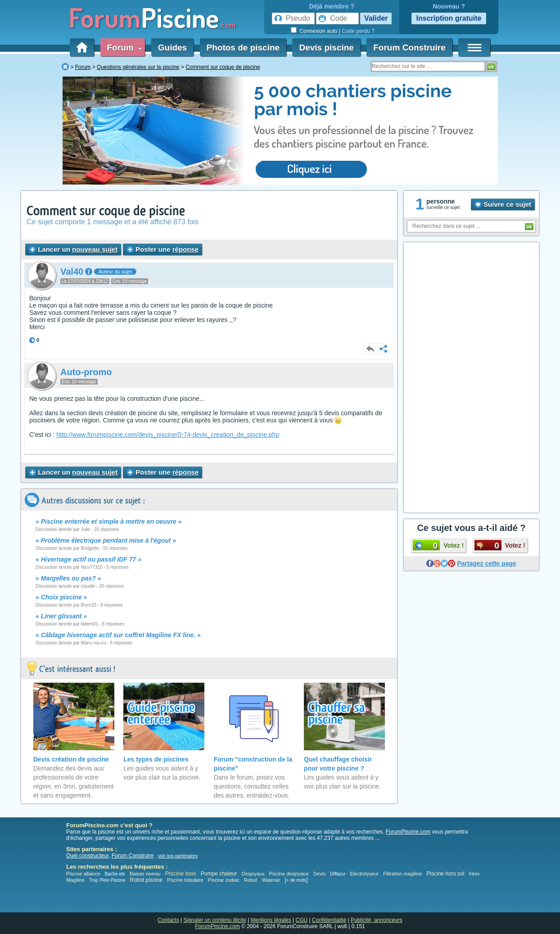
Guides (172, 48)
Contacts (168, 920)
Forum (123, 48)
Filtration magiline (402, 874)
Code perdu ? (358, 31)
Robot (251, 880)
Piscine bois (180, 873)
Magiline (75, 880)
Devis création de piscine (71, 759)
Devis (320, 874)
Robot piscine (146, 880)
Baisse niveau (145, 874)
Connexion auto (318, 31)
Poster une (163, 249)
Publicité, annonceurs (377, 920)
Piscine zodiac (224, 880)
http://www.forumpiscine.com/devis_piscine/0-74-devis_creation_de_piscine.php (168, 435)
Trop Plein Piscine (107, 880)
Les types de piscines (156, 759)
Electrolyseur (365, 874)
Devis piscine (326, 48)
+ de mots (296, 880)
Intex (474, 874)
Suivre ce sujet (503, 204)
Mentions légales (271, 920)
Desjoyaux (254, 874)
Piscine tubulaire (185, 880)
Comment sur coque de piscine (106, 211)
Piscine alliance (83, 874)
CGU (302, 920)
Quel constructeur (87, 856)
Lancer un (73, 249)
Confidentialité (329, 920)
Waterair (271, 880)
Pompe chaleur (220, 874)
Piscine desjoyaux (289, 874)
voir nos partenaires (178, 856)
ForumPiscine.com (408, 832)
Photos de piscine (243, 48)
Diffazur (338, 874)
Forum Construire (409, 48)
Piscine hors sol (445, 874)
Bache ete (115, 874)
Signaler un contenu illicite (215, 920)
